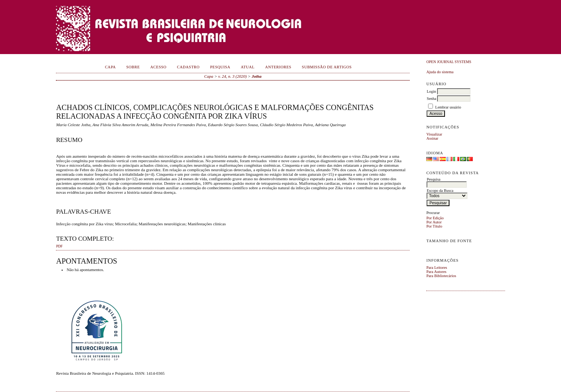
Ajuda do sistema (440, 72)
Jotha (256, 76)
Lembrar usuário (448, 107)
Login (431, 91)
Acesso (158, 67)
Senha (431, 99)
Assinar (432, 138)
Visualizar (434, 134)
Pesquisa (220, 67)
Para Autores (436, 272)
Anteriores (278, 67)
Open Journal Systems (449, 62)
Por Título (434, 226)
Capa (110, 67)
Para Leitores (437, 268)
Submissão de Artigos (327, 67)
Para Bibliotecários (441, 276)
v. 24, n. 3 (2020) (232, 76)
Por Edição (435, 218)
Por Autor (434, 222)
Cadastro (188, 67)
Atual (248, 67)
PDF (59, 246)
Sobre (133, 67)
